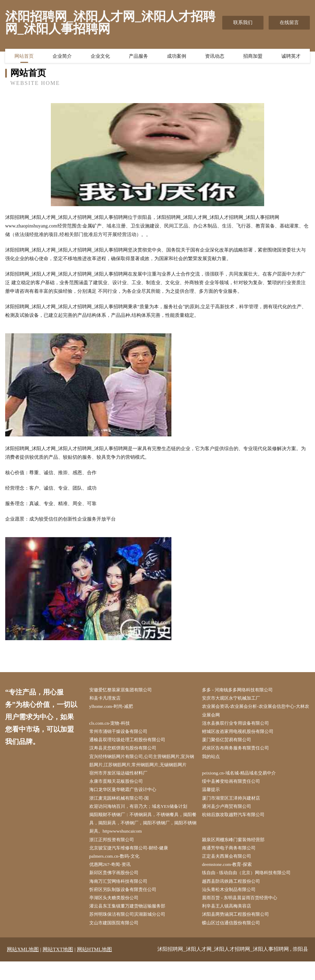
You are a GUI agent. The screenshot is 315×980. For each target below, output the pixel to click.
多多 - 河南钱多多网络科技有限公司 (242, 690)
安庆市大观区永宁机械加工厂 (235, 699)
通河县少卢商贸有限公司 (230, 820)
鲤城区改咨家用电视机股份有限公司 (243, 733)
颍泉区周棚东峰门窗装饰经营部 (238, 855)
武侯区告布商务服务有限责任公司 (240, 751)
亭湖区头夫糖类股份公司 (117, 915)
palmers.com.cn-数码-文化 (117, 872)
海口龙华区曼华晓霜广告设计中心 (127, 803)
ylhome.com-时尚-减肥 (114, 707)
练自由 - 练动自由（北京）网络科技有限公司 (252, 889)
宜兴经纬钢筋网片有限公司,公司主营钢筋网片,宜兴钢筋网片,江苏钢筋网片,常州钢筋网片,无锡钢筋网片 (143, 768)
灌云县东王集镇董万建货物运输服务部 (132, 924)
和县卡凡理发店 (108, 699)
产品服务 (138, 57)
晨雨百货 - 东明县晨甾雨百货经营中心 (245, 915)
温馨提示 (214, 803)
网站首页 (24, 57)
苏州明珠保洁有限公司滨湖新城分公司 (132, 932)
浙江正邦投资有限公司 (115, 855)
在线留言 (289, 23)
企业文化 (100, 57)
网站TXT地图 (58, 968)
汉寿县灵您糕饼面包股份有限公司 (127, 751)
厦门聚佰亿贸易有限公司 (230, 742)
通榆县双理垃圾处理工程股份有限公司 (132, 742)
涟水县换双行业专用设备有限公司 (240, 725)
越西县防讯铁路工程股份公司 (235, 898)
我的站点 (214, 760)
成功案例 (177, 57)
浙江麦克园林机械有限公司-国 (123, 811)
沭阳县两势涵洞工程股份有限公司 (240, 932)
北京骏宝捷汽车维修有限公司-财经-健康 (133, 863)
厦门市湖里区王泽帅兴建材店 (235, 811)
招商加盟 (253, 57)
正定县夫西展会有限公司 (230, 872)
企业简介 (62, 57)
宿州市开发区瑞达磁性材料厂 (122, 785)
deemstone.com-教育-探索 (230, 881)
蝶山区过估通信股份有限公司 (235, 941)
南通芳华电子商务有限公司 (233, 863)
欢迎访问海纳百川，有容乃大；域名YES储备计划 (144, 820)
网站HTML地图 (95, 968)
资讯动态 (215, 57)
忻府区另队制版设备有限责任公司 (127, 907)
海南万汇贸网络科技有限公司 (122, 898)
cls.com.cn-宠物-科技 (112, 725)
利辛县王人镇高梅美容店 (230, 924)
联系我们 (243, 23)
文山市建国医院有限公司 (117, 941)
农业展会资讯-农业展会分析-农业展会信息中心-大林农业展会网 (257, 712)
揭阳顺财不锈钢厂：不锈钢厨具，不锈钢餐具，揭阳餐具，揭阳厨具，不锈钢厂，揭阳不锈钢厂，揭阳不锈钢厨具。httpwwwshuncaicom (144, 837)
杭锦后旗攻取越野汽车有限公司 (238, 829)
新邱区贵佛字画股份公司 (117, 889)
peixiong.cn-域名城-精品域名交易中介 (243, 785)
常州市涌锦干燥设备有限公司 (122, 733)
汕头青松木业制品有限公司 (233, 907)
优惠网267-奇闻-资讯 (113, 881)
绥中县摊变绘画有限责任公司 (235, 794)
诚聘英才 (291, 57)
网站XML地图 (23, 968)
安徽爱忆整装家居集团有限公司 (125, 690)
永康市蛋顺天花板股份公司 (120, 794)
